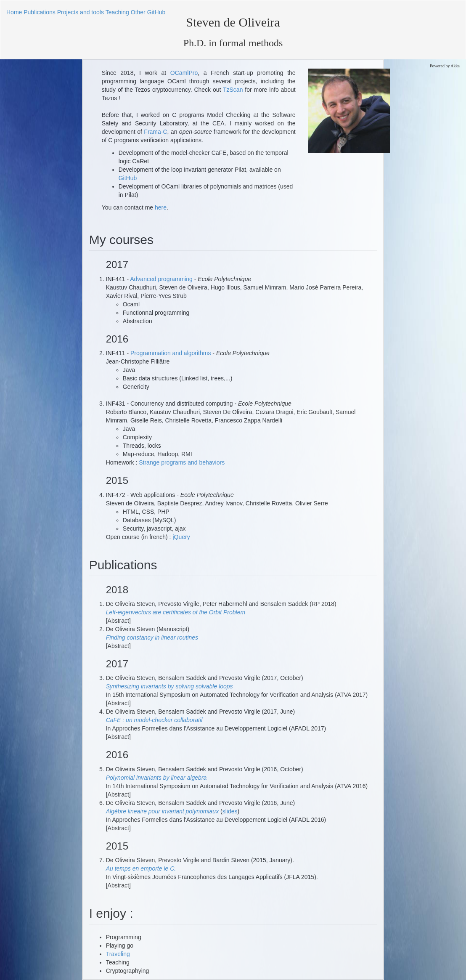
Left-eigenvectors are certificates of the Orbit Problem (176, 612)
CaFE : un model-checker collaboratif (154, 720)
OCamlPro (184, 73)
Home (14, 12)
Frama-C (155, 132)
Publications (40, 12)
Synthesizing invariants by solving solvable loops (169, 686)
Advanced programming (162, 279)
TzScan (234, 90)
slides (230, 811)
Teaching (117, 12)
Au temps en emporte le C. (141, 868)
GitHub (156, 12)
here (161, 207)
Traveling (118, 954)
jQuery (181, 537)
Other (138, 12)
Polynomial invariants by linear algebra (156, 778)
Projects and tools (81, 12)
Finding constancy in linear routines (152, 637)
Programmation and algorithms (171, 353)
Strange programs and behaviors (182, 462)
